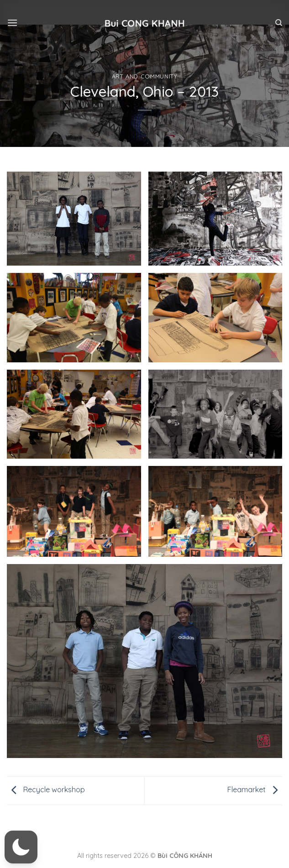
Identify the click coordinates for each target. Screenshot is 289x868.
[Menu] (12, 23)
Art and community (145, 76)
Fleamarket (255, 790)
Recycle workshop (46, 790)
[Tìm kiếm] (279, 23)
